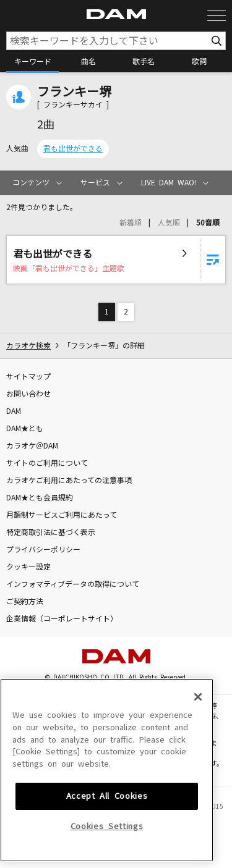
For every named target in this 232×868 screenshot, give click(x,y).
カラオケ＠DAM (32, 446)
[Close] (198, 777)
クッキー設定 (28, 567)
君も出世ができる (73, 149)
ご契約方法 (25, 602)
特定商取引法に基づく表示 (51, 533)
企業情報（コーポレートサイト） (62, 619)
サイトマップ (28, 377)
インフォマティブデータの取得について (73, 584)
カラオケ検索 (28, 346)
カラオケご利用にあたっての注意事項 (69, 481)
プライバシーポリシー (43, 550)
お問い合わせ (28, 394)
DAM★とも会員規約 (40, 498)
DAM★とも (25, 429)
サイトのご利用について (47, 463)
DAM (14, 411)
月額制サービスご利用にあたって (62, 515)
